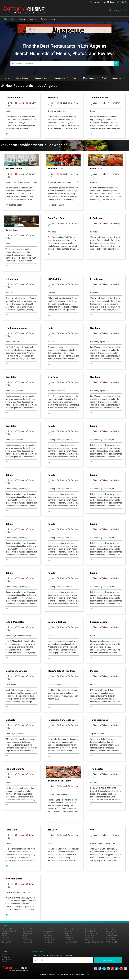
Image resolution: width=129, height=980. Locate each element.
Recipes (22, 19)
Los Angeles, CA (117, 10)
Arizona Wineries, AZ (9, 931)
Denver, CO (26, 938)
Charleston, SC (7, 940)
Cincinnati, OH (28, 929)
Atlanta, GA (6, 933)
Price (75, 78)
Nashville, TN (69, 938)
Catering (33, 19)
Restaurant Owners (98, 2)
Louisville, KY (48, 942)
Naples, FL (68, 935)
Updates (5, 961)
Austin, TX (5, 935)
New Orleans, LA (70, 940)
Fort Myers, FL (27, 940)
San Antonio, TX (91, 940)
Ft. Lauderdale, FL (49, 931)
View (8, 78)
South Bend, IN (111, 933)
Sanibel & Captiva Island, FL (94, 942)
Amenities (118, 78)
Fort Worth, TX (48, 929)
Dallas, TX (26, 935)
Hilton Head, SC (49, 935)
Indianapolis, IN (49, 938)
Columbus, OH (28, 933)
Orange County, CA (71, 942)
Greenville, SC (48, 933)
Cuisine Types (42, 78)
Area (105, 78)
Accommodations (48, 19)
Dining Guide (9, 19)
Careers (111, 2)
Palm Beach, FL (91, 929)
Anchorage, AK (7, 929)
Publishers (5, 957)
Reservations (61, 78)
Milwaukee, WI (69, 931)
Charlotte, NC (6, 942)
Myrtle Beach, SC (70, 933)
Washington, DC (112, 942)
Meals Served (90, 78)
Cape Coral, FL (7, 938)
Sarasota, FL (110, 929)
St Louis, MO (110, 938)
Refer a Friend (7, 959)
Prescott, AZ (90, 938)
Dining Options (23, 78)
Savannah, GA (111, 931)
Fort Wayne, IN (28, 942)
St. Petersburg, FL (112, 935)
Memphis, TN (69, 929)
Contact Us (122, 2)
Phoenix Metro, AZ (91, 933)
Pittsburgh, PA (90, 935)
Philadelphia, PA (91, 931)
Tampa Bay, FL (111, 940)
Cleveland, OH (27, 931)
